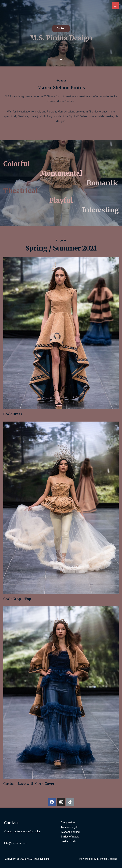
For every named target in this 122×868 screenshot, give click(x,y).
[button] (61, 29)
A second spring (70, 832)
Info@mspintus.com (16, 843)
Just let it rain (69, 841)
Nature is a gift (69, 827)
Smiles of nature (70, 837)
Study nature (68, 822)
